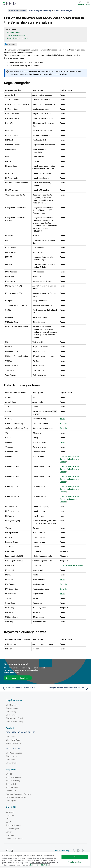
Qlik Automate (12, 763)
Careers (9, 832)
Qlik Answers (11, 756)
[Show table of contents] (5, 11)
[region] (45, 860)
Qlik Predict (11, 759)
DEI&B (8, 822)
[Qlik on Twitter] (74, 851)
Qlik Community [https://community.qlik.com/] (62, 851)
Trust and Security (13, 777)
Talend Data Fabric (14, 743)
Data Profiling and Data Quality (40, 11)
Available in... (12, 44)
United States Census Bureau (72, 565)
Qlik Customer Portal (14, 718)
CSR (8, 819)
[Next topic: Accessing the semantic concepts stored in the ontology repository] (68, 688)
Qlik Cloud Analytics (14, 753)
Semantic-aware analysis (63, 11)
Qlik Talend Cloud (13, 740)
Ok (75, 857)
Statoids (63, 423)
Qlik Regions (11, 801)
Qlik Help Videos (13, 705)
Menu (88, 5)
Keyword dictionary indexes (17, 38)
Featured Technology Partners (18, 794)
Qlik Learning (11, 715)
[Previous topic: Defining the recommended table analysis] (23, 688)
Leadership (11, 815)
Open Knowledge (67, 456)
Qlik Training (11, 712)
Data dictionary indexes (16, 35)
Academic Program (14, 825)
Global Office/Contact (15, 838)
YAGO (62, 419)
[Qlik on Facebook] (83, 851)
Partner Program (13, 829)
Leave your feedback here (18, 678)
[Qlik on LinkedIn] (78, 851)
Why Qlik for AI (12, 787)
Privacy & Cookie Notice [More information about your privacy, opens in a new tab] (40, 865)
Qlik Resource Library (15, 721)
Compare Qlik (11, 791)
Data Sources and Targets (17, 797)
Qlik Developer (12, 708)
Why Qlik (9, 774)
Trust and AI (11, 784)
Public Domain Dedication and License (70, 459)
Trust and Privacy (13, 781)
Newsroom (10, 835)
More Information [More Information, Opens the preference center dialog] (75, 862)
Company (10, 812)
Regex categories (14, 32)
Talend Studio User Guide (17, 11)
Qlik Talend (10, 737)
